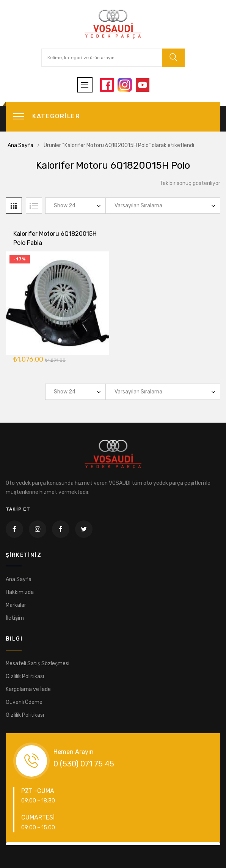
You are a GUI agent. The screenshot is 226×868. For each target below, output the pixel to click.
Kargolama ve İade (28, 689)
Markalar (16, 605)
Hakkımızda (20, 592)
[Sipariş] (163, 206)
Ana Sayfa (20, 145)
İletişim (15, 618)
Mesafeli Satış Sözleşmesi (38, 664)
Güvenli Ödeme (24, 702)
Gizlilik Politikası (25, 676)
